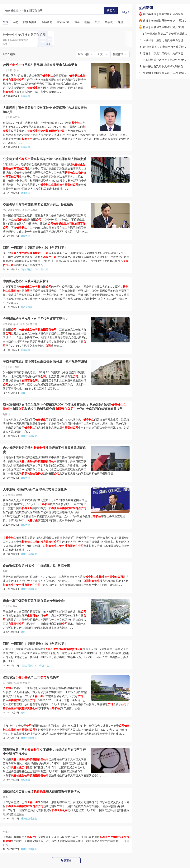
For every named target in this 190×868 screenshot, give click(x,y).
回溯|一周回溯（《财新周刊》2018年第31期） (35, 248)
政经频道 (25, 96)
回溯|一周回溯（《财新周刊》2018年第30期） (35, 644)
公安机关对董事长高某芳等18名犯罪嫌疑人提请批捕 (45, 159)
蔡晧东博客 (26, 307)
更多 (49, 44)
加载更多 (66, 860)
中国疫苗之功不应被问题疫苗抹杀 (26, 281)
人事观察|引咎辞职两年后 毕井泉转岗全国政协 (35, 490)
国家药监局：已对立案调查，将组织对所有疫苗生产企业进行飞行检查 (44, 752)
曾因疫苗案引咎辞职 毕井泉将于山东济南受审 (40, 65)
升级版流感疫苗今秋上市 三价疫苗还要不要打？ (36, 319)
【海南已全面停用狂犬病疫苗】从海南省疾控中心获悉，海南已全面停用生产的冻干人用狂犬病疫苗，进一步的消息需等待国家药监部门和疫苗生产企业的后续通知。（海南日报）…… (66, 841)
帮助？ (126, 12)
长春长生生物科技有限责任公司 (24, 35)
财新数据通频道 (29, 436)
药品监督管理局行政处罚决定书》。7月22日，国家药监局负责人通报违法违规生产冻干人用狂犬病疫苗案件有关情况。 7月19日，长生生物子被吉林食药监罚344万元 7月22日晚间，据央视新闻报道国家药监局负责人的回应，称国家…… (66, 581)
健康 (23, 632)
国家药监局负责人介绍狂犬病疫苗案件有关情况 (41, 792)
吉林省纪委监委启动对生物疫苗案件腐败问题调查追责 (44, 450)
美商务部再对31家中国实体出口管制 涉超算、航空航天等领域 (45, 362)
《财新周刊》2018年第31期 (34, 269)
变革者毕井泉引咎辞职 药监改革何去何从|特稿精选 (38, 205)
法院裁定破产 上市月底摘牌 (31, 677)
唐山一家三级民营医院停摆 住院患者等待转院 (34, 601)
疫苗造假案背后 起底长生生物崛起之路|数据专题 (36, 566)
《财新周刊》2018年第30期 (35, 666)
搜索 (111, 10)
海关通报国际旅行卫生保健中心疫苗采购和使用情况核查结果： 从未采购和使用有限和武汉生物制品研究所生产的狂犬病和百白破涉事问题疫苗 (65, 407)
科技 (23, 393)
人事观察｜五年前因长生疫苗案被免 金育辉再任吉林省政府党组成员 (45, 110)
